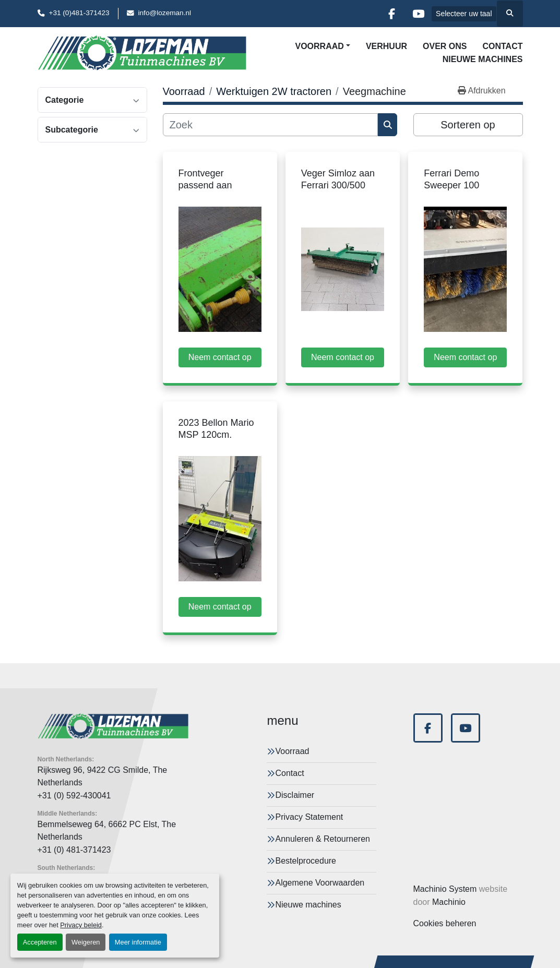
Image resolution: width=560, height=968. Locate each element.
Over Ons (445, 46)
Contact (502, 46)
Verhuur (386, 46)
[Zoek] (271, 125)
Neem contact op (220, 357)
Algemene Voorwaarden (320, 883)
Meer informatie (138, 942)
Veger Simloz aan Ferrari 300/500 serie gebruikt (338, 185)
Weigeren (86, 942)
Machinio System (445, 889)
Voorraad (319, 46)
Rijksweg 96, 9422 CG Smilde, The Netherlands (103, 776)
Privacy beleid (81, 925)
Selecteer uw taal (464, 14)
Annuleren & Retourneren (322, 839)
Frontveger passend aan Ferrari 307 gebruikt (219, 185)
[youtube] (418, 14)
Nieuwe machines (483, 59)
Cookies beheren (445, 923)
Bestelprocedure (306, 861)
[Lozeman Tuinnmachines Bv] (113, 726)
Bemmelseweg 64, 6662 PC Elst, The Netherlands (107, 830)
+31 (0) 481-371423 (74, 850)
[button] (322, 46)
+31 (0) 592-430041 (74, 796)
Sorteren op (468, 125)
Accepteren (40, 942)
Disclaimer (295, 795)
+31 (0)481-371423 (79, 13)
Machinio (449, 902)
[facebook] (391, 14)
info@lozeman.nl (165, 13)
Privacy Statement (309, 817)
